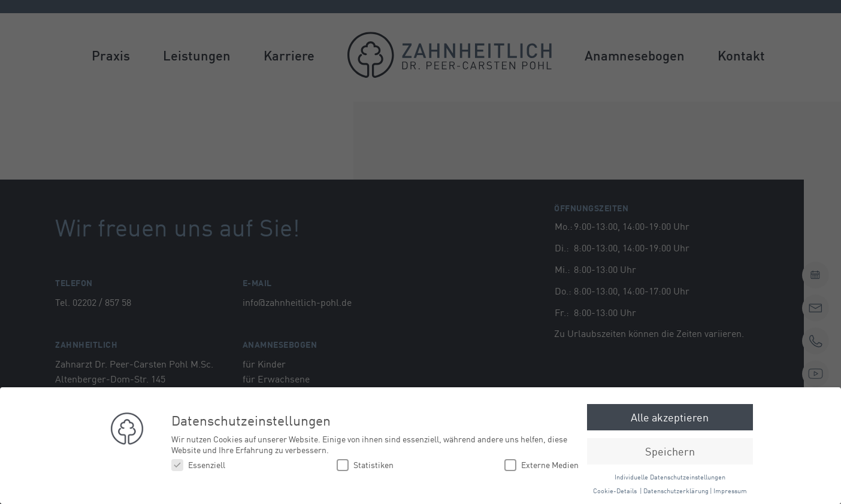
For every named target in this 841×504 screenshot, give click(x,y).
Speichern (670, 451)
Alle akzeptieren (670, 417)
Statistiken (365, 465)
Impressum (730, 490)
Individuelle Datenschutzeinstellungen (670, 476)
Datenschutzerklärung (676, 490)
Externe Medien (541, 465)
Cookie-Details (615, 490)
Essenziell (198, 465)
